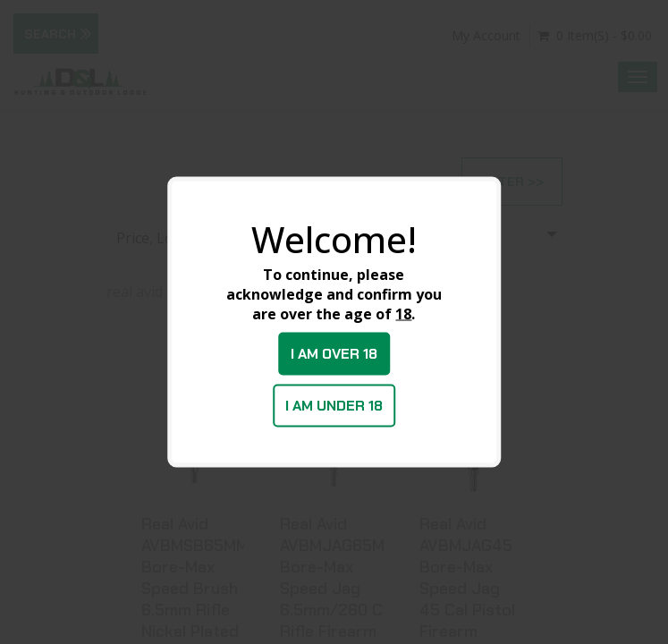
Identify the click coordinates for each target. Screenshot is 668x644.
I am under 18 (334, 406)
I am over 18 (334, 354)
